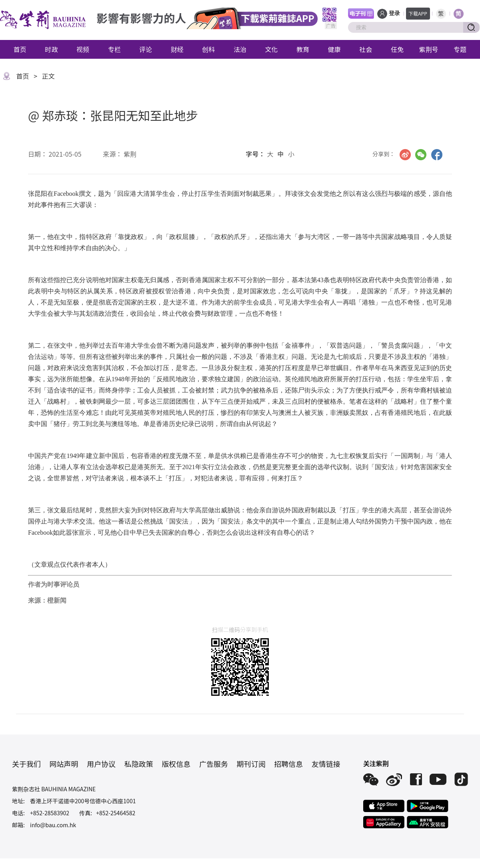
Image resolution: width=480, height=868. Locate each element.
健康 (334, 49)
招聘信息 (288, 764)
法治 (240, 49)
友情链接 (326, 764)
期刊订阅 (251, 764)
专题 (460, 49)
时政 (51, 49)
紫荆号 (429, 49)
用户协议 (101, 764)
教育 (303, 49)
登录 (394, 13)
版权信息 (176, 764)
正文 (48, 76)
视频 (83, 49)
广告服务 (214, 764)
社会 (366, 49)
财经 (177, 49)
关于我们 (26, 764)
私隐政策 (139, 764)
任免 (397, 49)
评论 (146, 49)
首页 (20, 49)
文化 (272, 49)
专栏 (114, 49)
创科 (208, 49)
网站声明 (64, 764)
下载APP (418, 13)
